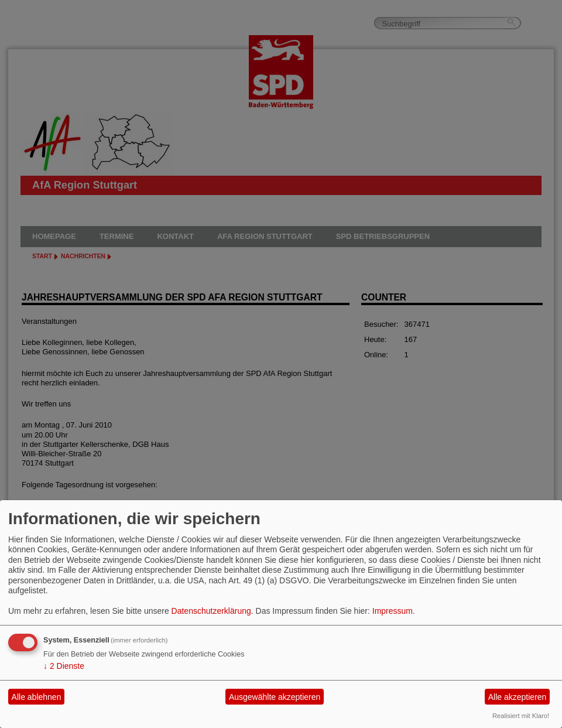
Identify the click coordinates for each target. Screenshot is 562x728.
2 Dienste (64, 666)
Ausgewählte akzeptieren (275, 697)
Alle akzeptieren (518, 697)
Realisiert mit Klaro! (521, 716)
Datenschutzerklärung (211, 611)
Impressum (393, 611)
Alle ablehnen (37, 697)
